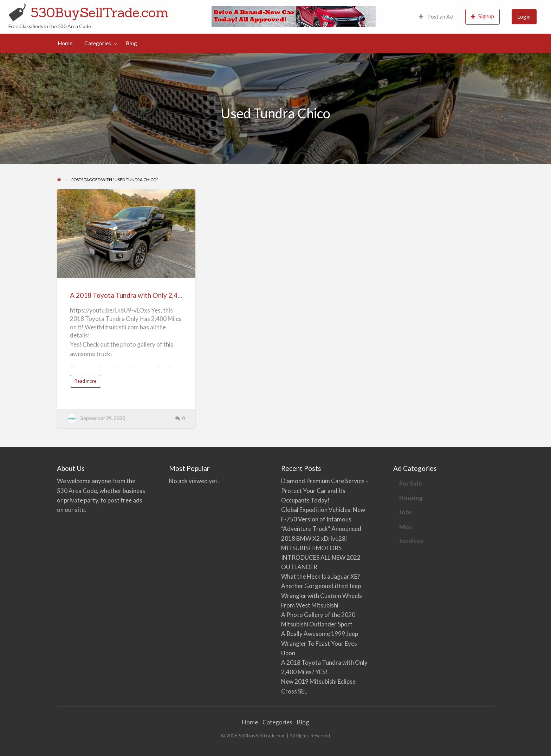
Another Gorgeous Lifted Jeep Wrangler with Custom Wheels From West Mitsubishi (322, 595)
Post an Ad (436, 17)
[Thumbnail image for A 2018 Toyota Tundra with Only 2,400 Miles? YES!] (126, 234)
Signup (482, 16)
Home (65, 43)
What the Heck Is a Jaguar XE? (320, 576)
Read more (87, 383)
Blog (131, 43)
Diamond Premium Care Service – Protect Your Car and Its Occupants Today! (325, 490)
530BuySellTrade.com (99, 12)
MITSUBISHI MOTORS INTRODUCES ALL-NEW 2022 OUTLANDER (321, 557)
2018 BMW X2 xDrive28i (314, 538)
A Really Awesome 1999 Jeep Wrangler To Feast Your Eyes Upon (320, 643)
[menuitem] (436, 17)
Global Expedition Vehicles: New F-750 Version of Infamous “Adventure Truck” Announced (323, 519)
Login (524, 17)
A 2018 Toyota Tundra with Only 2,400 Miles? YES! (146, 295)
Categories (98, 43)
